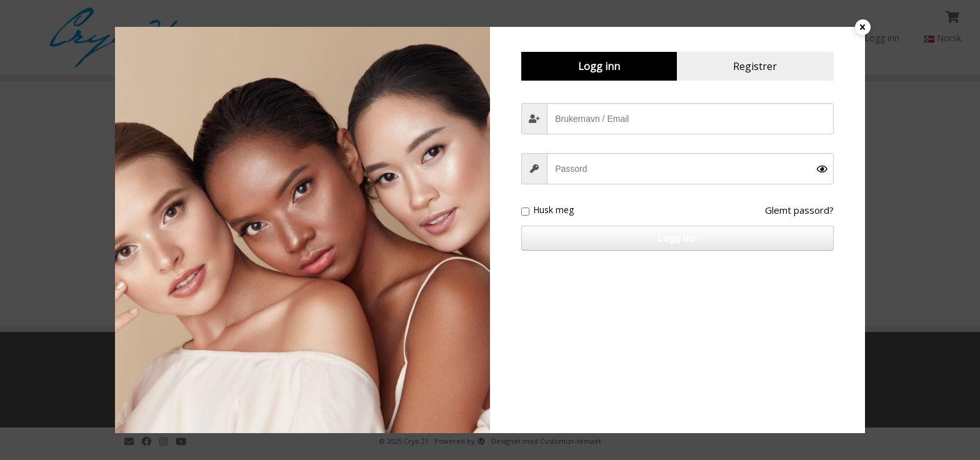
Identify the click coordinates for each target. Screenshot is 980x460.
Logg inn (677, 238)
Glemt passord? (799, 210)
